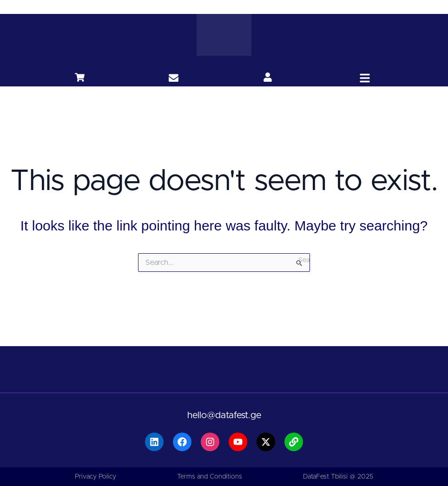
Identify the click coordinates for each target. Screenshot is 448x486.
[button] (365, 78)
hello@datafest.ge (224, 415)
